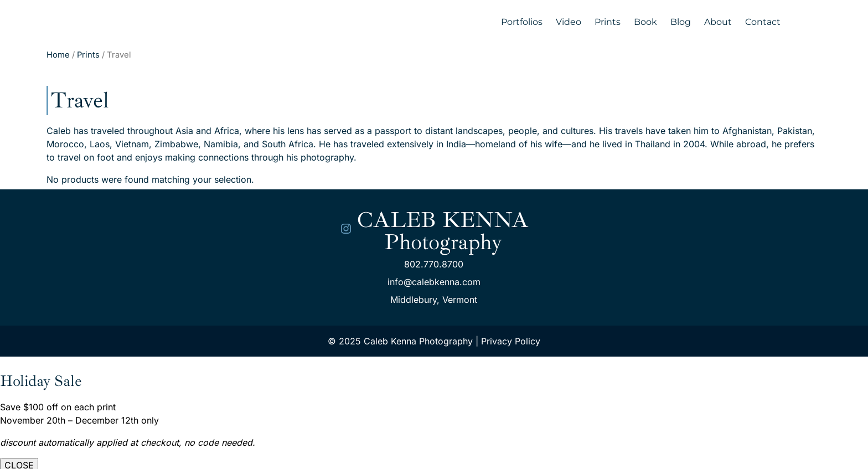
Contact (763, 22)
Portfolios (522, 22)
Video (569, 22)
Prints (608, 22)
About (718, 22)
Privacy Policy (511, 341)
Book (645, 22)
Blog (681, 22)
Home (58, 55)
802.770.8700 (434, 264)
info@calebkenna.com (434, 282)
